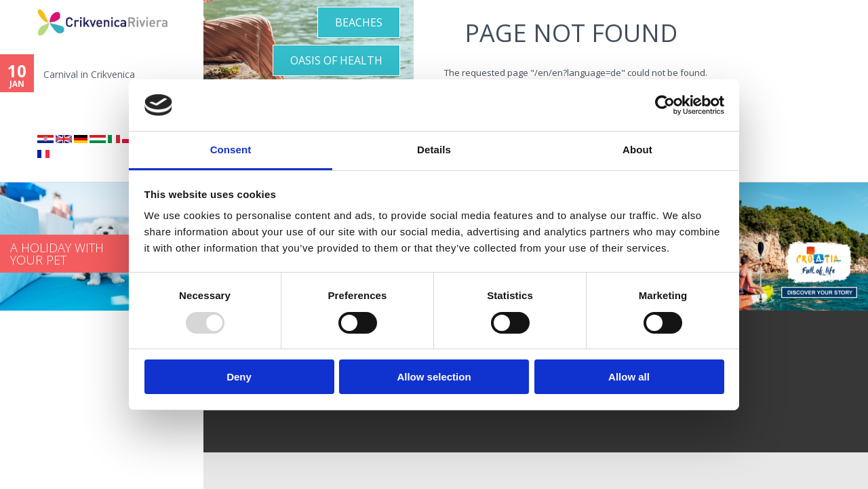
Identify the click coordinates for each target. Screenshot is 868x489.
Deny (239, 377)
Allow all (629, 377)
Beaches (359, 22)
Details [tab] (434, 150)
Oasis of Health (336, 60)
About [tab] (637, 150)
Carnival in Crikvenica (89, 74)
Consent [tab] (231, 150)
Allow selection (434, 377)
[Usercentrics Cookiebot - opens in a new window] (665, 105)
